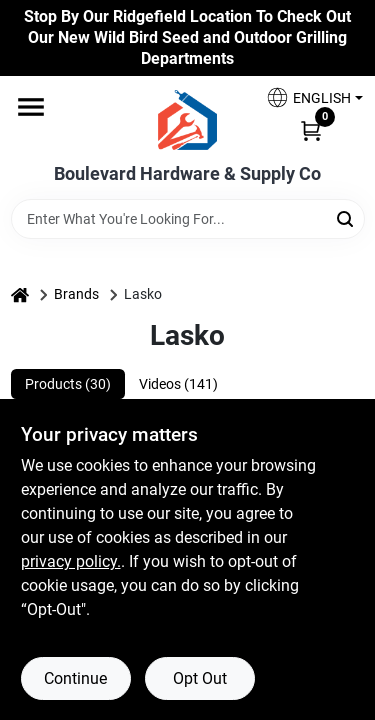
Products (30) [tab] (68, 384)
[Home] (20, 294)
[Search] (346, 217)
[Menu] (31, 108)
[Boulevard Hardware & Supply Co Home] (187, 120)
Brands (76, 294)
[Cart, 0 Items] (311, 129)
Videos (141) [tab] (178, 384)
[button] (307, 97)
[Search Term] (188, 219)
